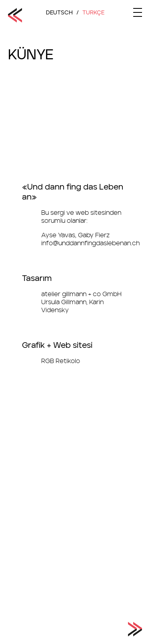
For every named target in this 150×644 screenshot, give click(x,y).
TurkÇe (93, 13)
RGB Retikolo (61, 361)
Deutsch (59, 13)
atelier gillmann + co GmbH (81, 294)
